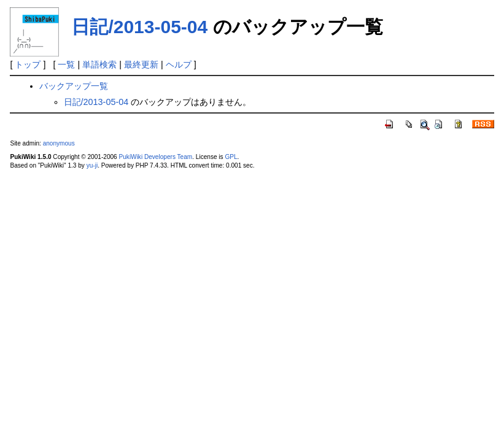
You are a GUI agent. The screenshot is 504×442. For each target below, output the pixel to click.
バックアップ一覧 (74, 86)
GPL (231, 157)
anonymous (59, 143)
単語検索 (99, 64)
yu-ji (92, 165)
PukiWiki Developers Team (156, 157)
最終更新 (141, 64)
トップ (28, 64)
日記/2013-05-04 (139, 27)
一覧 (66, 64)
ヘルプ (179, 64)
